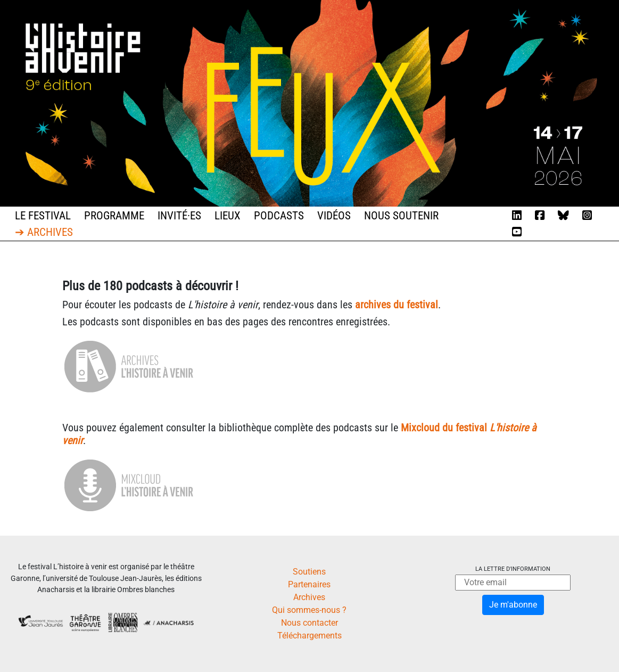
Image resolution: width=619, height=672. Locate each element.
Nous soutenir (401, 216)
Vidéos (334, 216)
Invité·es (179, 216)
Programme (114, 216)
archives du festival (397, 305)
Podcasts (279, 216)
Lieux (228, 216)
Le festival (43, 216)
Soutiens (309, 572)
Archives (309, 597)
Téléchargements (309, 636)
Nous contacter (309, 623)
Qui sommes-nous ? (309, 610)
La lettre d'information (513, 569)
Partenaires (309, 584)
